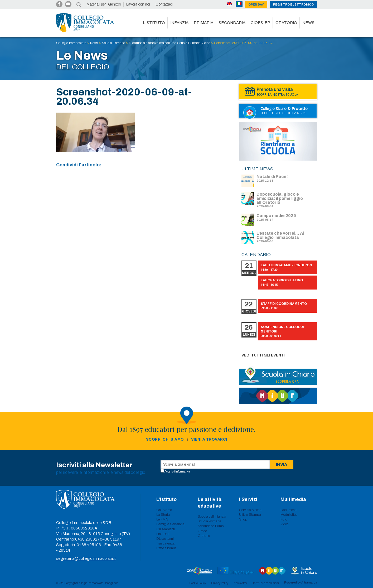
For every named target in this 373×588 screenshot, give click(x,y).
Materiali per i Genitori (104, 4)
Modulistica (289, 515)
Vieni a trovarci (209, 439)
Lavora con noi (138, 4)
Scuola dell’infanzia (212, 517)
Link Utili (163, 534)
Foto (284, 519)
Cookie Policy (198, 583)
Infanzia (179, 23)
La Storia (163, 515)
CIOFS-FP (260, 23)
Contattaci (164, 4)
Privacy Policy (220, 583)
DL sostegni (165, 539)
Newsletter (240, 583)
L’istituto (154, 23)
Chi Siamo (164, 510)
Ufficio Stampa (250, 515)
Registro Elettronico (294, 4)
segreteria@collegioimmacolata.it (86, 558)
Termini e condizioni (266, 583)
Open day (256, 4)
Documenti (289, 510)
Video (285, 524)
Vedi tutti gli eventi (263, 355)
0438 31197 (111, 539)
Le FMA (162, 519)
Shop (243, 519)
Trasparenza (165, 543)
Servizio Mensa (250, 510)
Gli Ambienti (166, 529)
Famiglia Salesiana (170, 524)
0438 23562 (86, 539)
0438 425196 (89, 545)
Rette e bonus (166, 548)
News (308, 23)
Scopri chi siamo (165, 439)
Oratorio (286, 23)
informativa (183, 471)
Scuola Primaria (209, 521)
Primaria (204, 23)
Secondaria (232, 23)
